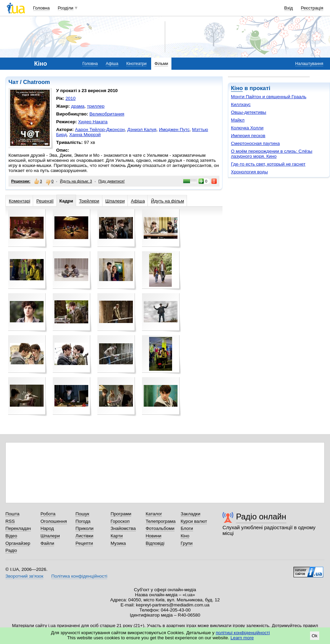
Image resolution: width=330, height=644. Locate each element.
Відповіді (155, 543)
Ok (315, 636)
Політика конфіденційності (79, 576)
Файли (48, 543)
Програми (121, 514)
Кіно (237, 88)
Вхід (289, 8)
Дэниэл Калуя (142, 130)
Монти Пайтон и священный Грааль (269, 97)
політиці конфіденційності (243, 633)
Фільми (161, 64)
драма (78, 106)
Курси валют (194, 521)
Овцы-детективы (249, 112)
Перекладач (18, 528)
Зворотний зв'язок (24, 576)
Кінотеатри (136, 64)
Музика (118, 543)
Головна (41, 8)
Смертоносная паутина (255, 143)
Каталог (154, 514)
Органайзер (18, 543)
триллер (96, 106)
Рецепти (84, 543)
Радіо (11, 550)
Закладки (190, 514)
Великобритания (107, 114)
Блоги (187, 528)
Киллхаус (241, 104)
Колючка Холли (247, 128)
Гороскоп (120, 521)
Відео (11, 536)
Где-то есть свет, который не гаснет (268, 164)
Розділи (66, 8)
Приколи (84, 528)
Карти (117, 536)
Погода (83, 521)
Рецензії (45, 201)
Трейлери (89, 201)
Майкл (238, 120)
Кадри (66, 201)
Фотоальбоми (160, 528)
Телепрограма (161, 521)
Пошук (82, 514)
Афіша (112, 64)
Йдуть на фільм (167, 201)
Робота (48, 514)
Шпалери (115, 201)
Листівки (84, 536)
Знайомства (123, 528)
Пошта (12, 514)
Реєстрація (312, 8)
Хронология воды (249, 172)
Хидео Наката (93, 122)
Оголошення (54, 521)
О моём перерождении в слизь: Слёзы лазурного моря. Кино (272, 154)
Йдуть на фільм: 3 (76, 181)
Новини (154, 536)
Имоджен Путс (174, 130)
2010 (71, 98)
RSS (10, 521)
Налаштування (309, 64)
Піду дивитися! (112, 181)
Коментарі (19, 201)
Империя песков (248, 136)
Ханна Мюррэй (85, 135)
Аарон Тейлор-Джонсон (100, 130)
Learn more (242, 638)
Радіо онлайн (261, 517)
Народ (47, 528)
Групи (186, 543)
